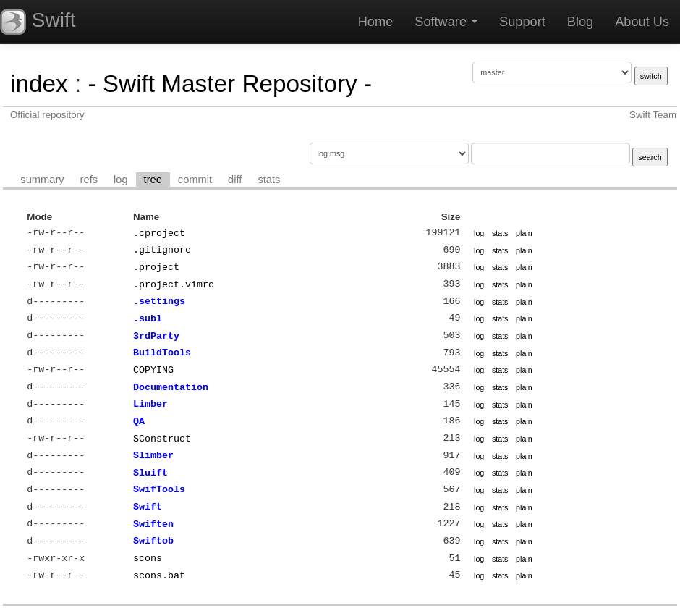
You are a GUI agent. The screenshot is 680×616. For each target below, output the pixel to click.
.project (156, 267)
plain (524, 233)
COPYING (153, 370)
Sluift (150, 473)
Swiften (153, 524)
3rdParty (156, 336)
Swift (148, 507)
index (39, 84)
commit (195, 180)
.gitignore (162, 250)
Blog (580, 22)
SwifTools (159, 489)
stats (269, 180)
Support (522, 22)
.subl (148, 318)
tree (153, 180)
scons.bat (159, 575)
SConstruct (162, 439)
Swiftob (153, 541)
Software (446, 22)
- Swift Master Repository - (230, 84)
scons (148, 558)
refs (89, 180)
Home (376, 22)
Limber (150, 404)
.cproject (159, 233)
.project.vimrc (174, 284)
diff (235, 180)
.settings (159, 301)
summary (42, 180)
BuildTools (162, 353)
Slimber (153, 455)
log (121, 180)
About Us (642, 22)
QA (139, 421)
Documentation (171, 387)
